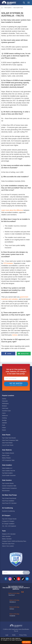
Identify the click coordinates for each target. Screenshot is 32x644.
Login (7, 635)
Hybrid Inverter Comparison (9, 488)
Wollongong (5, 403)
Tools (4, 531)
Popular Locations (8, 396)
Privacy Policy (23, 635)
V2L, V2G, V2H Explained (9, 526)
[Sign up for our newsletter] (23, 354)
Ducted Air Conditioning (8, 511)
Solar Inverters (7, 480)
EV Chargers (6, 516)
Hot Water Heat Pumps (9, 495)
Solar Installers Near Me (9, 471)
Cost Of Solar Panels (8, 445)
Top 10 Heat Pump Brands (9, 498)
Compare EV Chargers (8, 521)
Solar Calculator (6, 536)
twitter (14, 579)
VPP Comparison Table (8, 460)
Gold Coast (5, 408)
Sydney (4, 399)
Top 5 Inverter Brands (8, 483)
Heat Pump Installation (8, 501)
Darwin (4, 430)
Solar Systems (8, 8)
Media (14, 635)
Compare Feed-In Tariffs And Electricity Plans (14, 541)
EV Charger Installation (8, 524)
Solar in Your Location (8, 546)
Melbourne (5, 416)
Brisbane (4, 406)
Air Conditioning (7, 508)
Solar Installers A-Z (7, 468)
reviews (15, 335)
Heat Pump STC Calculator (9, 503)
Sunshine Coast (6, 411)
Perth (4, 425)
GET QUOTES (26, 642)
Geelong (4, 418)
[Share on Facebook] (8, 354)
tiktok (23, 579)
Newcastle (5, 401)
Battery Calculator (7, 539)
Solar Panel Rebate (7, 443)
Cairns (4, 413)
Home (2, 8)
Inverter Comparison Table (9, 486)
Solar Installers (7, 465)
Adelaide (4, 423)
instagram (10, 579)
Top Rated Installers (7, 473)
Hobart (4, 428)
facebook (6, 579)
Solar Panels (6, 435)
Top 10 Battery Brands (8, 453)
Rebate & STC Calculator (9, 534)
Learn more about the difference (12, 210)
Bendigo (4, 420)
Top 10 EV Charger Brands (9, 519)
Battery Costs (6, 455)
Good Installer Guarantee (9, 475)
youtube (19, 579)
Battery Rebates (6, 458)
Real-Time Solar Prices (8, 544)
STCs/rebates (8, 263)
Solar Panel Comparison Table (10, 440)
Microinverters (6, 491)
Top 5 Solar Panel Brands (9, 438)
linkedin (27, 579)
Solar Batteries (7, 450)
